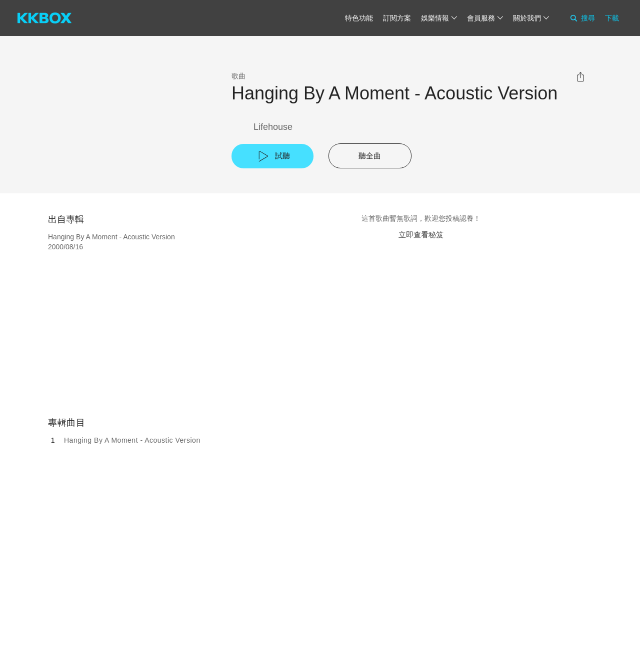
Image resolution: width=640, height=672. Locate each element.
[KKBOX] (44, 18)
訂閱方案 (397, 18)
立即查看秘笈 (421, 235)
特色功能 (359, 18)
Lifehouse (273, 127)
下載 (612, 18)
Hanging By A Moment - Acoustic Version (132, 440)
